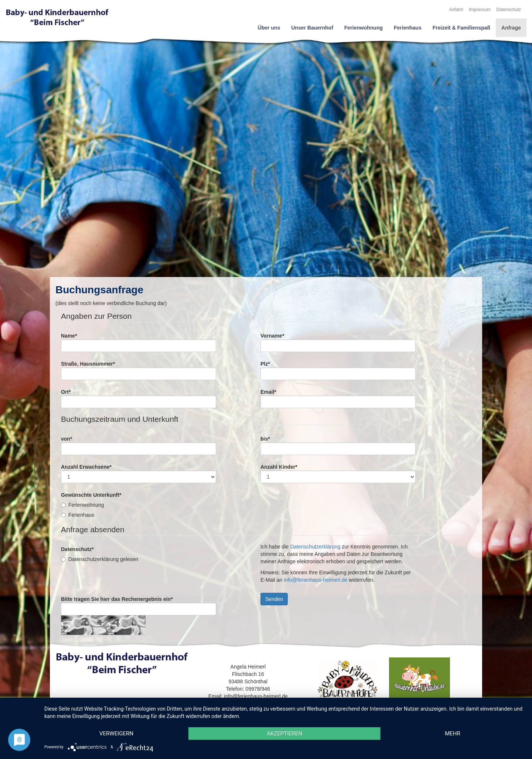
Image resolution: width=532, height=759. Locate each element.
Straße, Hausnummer (88, 364)
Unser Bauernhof (312, 28)
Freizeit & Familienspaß (461, 28)
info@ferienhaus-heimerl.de (316, 580)
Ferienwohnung (364, 28)
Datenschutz (509, 10)
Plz (265, 364)
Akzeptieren (284, 734)
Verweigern (116, 734)
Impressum (480, 10)
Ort (66, 392)
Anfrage (511, 28)
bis (265, 439)
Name (69, 336)
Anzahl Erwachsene (86, 467)
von (66, 439)
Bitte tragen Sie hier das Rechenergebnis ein (117, 599)
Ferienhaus (408, 28)
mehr (453, 734)
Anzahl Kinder (279, 467)
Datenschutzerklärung (315, 547)
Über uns (269, 28)
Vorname (272, 336)
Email (268, 392)
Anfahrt (456, 10)
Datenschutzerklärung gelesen (100, 559)
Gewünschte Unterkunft (91, 495)
